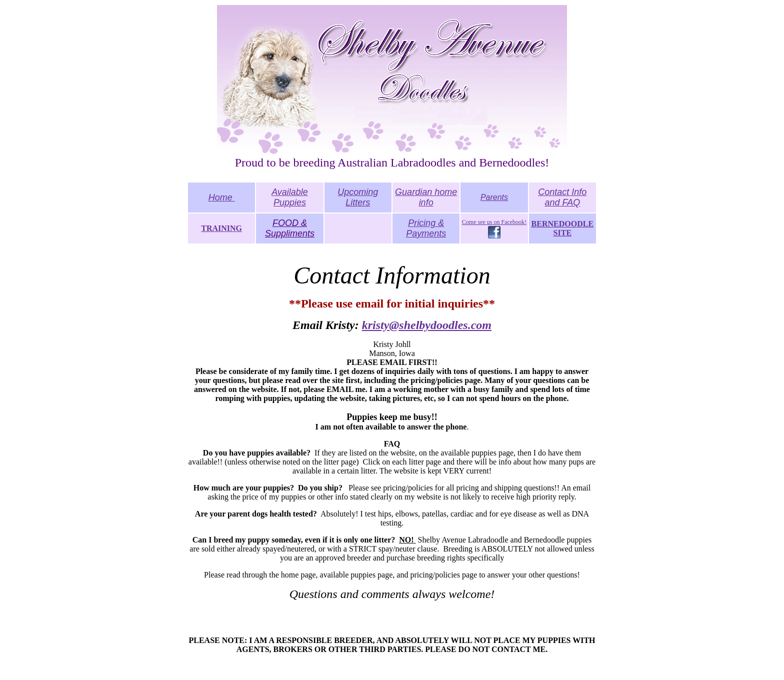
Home (222, 197)
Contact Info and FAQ (562, 197)
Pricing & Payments (426, 228)
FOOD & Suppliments (290, 228)
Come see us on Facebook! (494, 222)
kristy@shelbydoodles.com (427, 325)
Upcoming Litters (358, 197)
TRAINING (221, 228)
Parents (494, 197)
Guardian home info (426, 197)
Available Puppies (290, 197)
